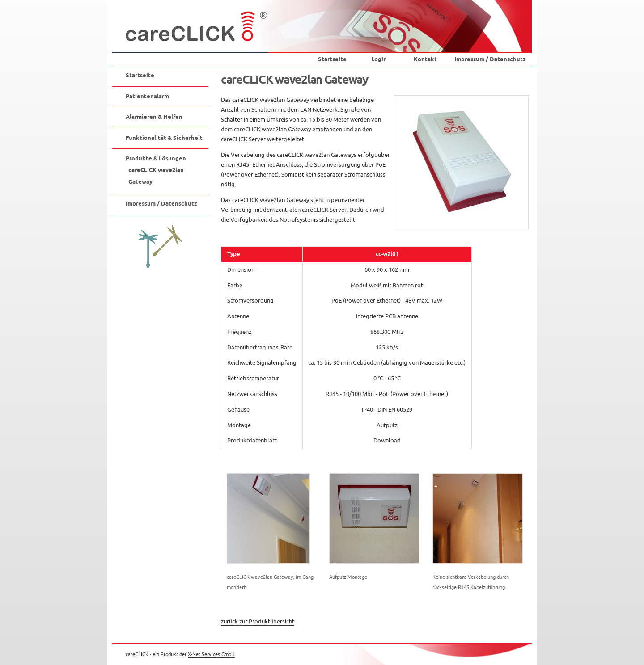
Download (387, 441)
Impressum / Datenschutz (490, 59)
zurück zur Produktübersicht (258, 622)
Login (379, 59)
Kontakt (425, 59)
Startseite (332, 59)
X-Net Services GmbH (211, 654)
